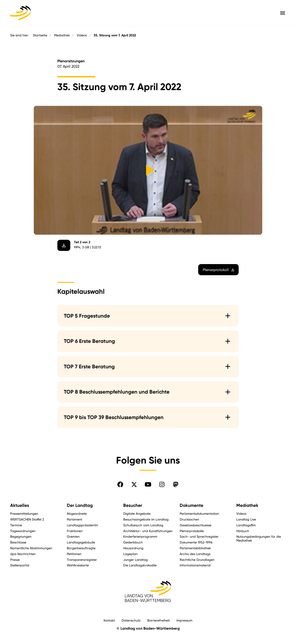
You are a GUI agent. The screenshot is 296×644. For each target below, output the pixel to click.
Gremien (73, 536)
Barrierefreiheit (159, 620)
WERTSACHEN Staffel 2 (27, 519)
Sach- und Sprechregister (199, 536)
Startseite (40, 35)
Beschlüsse (18, 542)
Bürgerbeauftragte (81, 548)
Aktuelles (20, 505)
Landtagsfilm (246, 525)
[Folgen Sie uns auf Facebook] (120, 484)
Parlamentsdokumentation (199, 513)
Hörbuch (243, 531)
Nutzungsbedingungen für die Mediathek (259, 538)
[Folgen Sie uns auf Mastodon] (176, 484)
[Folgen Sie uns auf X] (134, 484)
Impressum (184, 620)
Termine (16, 525)
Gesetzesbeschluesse (196, 525)
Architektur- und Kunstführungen (148, 531)
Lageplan (130, 554)
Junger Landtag (136, 560)
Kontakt (109, 620)
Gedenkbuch (133, 542)
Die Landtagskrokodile (140, 565)
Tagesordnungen (23, 531)
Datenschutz (131, 620)
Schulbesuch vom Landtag (143, 525)
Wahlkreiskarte (78, 565)
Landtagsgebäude (81, 542)
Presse (15, 560)
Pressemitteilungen (24, 513)
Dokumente (191, 505)
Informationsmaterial (195, 565)
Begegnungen (21, 536)
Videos (82, 35)
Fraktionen (75, 531)
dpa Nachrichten (23, 554)
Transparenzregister (82, 560)
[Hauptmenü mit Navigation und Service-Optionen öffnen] (283, 13)
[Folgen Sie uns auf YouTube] (148, 484)
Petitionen (74, 554)
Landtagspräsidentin (82, 525)
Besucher (133, 505)
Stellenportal (20, 565)
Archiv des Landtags (195, 554)
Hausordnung (133, 548)
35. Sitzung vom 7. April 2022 (115, 35)
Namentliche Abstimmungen (31, 548)
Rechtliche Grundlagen (197, 560)
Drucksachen (189, 519)
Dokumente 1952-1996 (196, 542)
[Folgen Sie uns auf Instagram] (162, 484)
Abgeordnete (77, 513)
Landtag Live (246, 519)
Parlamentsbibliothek (195, 548)
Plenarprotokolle (192, 531)
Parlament (74, 519)
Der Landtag (80, 505)
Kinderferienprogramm (140, 536)
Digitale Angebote (137, 513)
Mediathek (62, 35)
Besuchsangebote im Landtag (146, 519)
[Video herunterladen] (64, 245)
